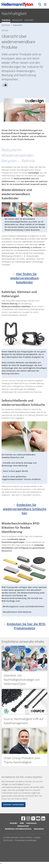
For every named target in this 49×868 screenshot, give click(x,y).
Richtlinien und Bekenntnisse (18, 829)
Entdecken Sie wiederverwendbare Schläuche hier (25, 509)
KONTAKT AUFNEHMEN (14, 805)
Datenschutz (23, 826)
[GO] (40, 4)
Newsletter (39, 829)
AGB (22, 823)
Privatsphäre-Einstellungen (26, 840)
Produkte (17, 20)
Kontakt (29, 20)
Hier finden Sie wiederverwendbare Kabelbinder (25, 278)
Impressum (31, 823)
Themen (6, 20)
